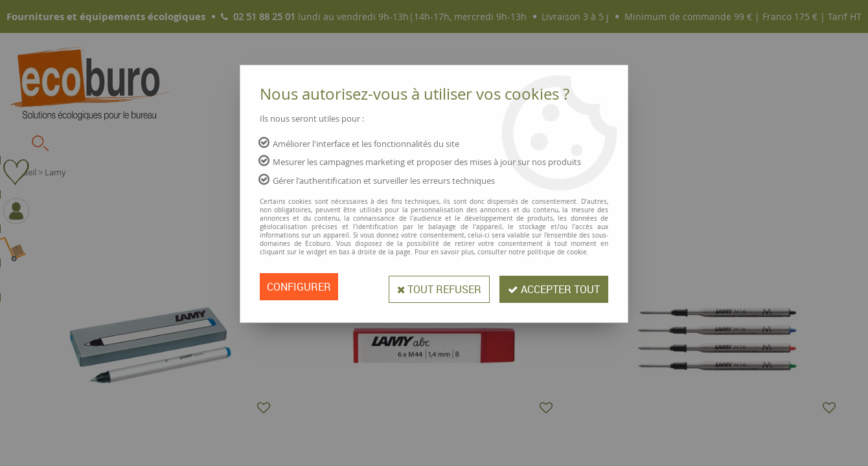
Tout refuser (433, 287)
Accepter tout (552, 287)
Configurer (299, 287)
